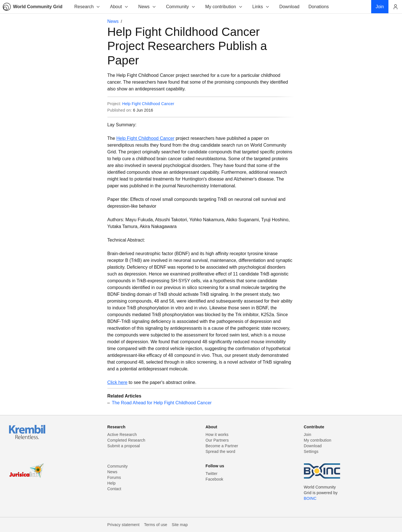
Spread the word (220, 451)
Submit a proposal (124, 446)
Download (313, 446)
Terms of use (155, 525)
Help (112, 483)
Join (308, 435)
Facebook (214, 479)
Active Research (122, 435)
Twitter (211, 474)
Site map (180, 525)
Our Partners (217, 440)
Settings (311, 451)
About (119, 7)
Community (181, 7)
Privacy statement (124, 525)
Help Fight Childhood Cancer (148, 104)
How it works (217, 435)
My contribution (224, 7)
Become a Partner (222, 446)
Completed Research (126, 440)
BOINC (310, 498)
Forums (114, 477)
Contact (114, 489)
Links (261, 7)
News (147, 7)
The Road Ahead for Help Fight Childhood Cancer (162, 403)
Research (87, 7)
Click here (117, 382)
